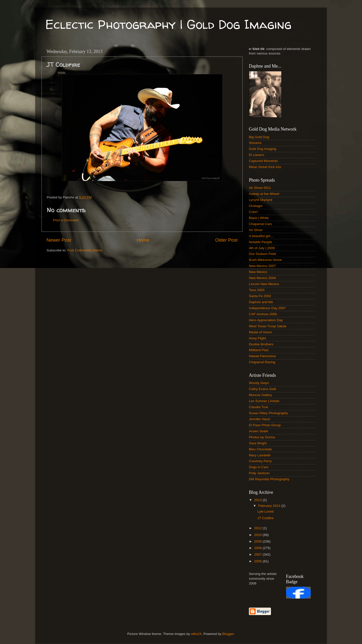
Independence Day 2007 (267, 308)
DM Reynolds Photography (269, 479)
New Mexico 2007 (262, 266)
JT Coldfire (266, 518)
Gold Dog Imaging (263, 149)
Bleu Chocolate (260, 449)
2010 (258, 535)
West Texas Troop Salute (268, 326)
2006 (258, 561)
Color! (253, 212)
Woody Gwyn (259, 383)
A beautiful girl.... (261, 236)
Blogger (228, 634)
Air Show (256, 230)
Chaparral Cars (260, 224)
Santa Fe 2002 (260, 296)
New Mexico (258, 272)
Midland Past (259, 350)
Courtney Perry (260, 461)
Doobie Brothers (261, 344)
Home (143, 240)
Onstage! (256, 206)
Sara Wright (258, 443)
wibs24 (196, 634)
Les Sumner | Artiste (264, 401)
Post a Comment (66, 220)
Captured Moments (263, 161)
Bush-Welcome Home (265, 260)
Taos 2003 (257, 290)
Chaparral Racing (262, 362)
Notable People (260, 242)
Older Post (226, 240)
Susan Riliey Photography (268, 413)
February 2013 (270, 506)
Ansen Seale (259, 431)
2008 (258, 548)
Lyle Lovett (266, 512)
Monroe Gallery (260, 395)
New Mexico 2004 (262, 278)
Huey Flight (257, 338)
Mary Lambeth (260, 455)
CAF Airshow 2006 (263, 314)
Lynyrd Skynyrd (261, 200)
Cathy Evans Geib (263, 389)
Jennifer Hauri (259, 419)
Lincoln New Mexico (264, 284)
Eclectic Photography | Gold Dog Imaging (168, 24)
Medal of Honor (260, 332)
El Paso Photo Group (265, 425)
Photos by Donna (262, 437)
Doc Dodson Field (262, 254)
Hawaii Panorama (262, 356)
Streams (255, 143)
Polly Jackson (259, 473)
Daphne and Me (261, 302)
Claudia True (259, 407)
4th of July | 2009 (262, 248)
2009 (258, 541)
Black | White (259, 218)
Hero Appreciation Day (266, 320)
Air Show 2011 (260, 188)
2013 (258, 500)
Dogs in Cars (259, 467)
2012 (258, 528)
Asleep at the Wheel (264, 194)
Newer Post (59, 240)
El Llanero (257, 155)
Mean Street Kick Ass (265, 167)
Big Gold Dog (259, 137)
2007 (258, 554)
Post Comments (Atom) (85, 250)
